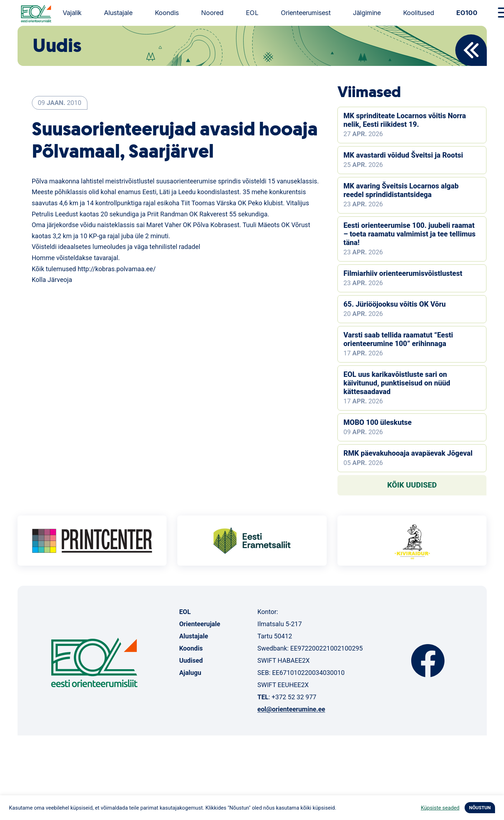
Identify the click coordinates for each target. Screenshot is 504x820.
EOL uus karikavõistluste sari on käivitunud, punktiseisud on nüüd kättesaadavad (397, 383)
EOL (252, 13)
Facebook (428, 661)
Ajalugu (190, 673)
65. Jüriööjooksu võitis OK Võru (395, 304)
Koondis (167, 13)
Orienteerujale (200, 624)
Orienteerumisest (306, 13)
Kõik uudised (412, 485)
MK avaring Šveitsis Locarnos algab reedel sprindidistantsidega (401, 190)
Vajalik (72, 13)
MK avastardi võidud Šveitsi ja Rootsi (403, 155)
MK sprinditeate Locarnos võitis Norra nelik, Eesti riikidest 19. (405, 120)
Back (471, 50)
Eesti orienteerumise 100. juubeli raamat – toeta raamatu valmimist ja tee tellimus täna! (410, 234)
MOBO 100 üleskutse (378, 422)
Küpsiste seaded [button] (440, 808)
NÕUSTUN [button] (480, 808)
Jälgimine (367, 13)
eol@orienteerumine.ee (291, 709)
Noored (212, 13)
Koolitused (419, 13)
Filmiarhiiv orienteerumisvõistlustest (403, 273)
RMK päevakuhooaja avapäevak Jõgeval (408, 453)
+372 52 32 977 (294, 697)
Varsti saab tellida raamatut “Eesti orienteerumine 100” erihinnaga (398, 339)
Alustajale (118, 13)
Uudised (191, 660)
